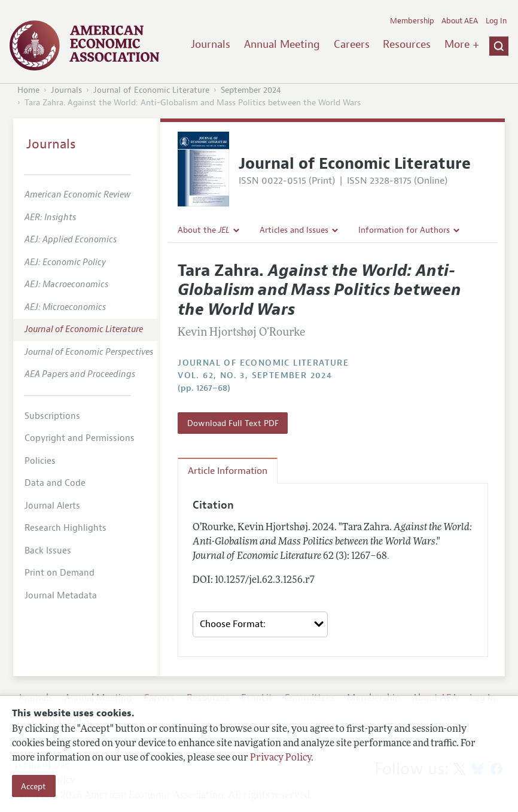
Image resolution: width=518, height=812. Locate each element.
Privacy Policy (281, 758)
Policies (40, 461)
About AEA (460, 21)
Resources (407, 44)
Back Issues (48, 551)
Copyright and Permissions (80, 438)
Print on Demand (60, 573)
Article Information (228, 471)
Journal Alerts (52, 506)
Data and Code (55, 483)
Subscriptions (52, 416)
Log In (496, 21)
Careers (352, 44)
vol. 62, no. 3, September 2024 (255, 375)
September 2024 (251, 90)
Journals (211, 44)
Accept (33, 786)
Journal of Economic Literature (151, 90)
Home (28, 90)
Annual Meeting (282, 44)
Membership (412, 21)
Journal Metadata (61, 596)
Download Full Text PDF (233, 423)
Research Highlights (65, 528)
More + (462, 44)
